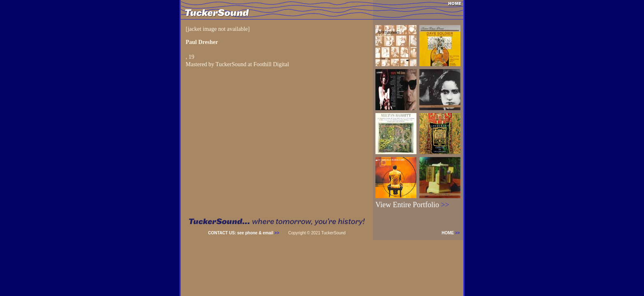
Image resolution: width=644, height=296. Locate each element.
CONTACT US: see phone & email (244, 233)
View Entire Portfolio (412, 205)
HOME (452, 233)
